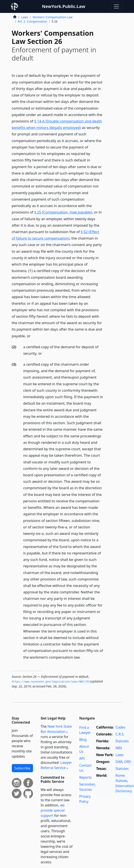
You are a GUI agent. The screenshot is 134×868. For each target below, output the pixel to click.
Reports (86, 777)
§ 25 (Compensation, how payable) (63, 212)
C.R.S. (120, 734)
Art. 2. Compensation (33, 21)
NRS (119, 748)
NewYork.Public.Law (63, 6)
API (82, 758)
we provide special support (53, 810)
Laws (25, 17)
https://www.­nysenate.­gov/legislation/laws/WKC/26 (50, 682)
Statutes (122, 741)
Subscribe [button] (22, 768)
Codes (120, 727)
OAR (119, 762)
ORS (127, 762)
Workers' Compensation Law (53, 17)
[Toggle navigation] (116, 6)
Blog (83, 740)
